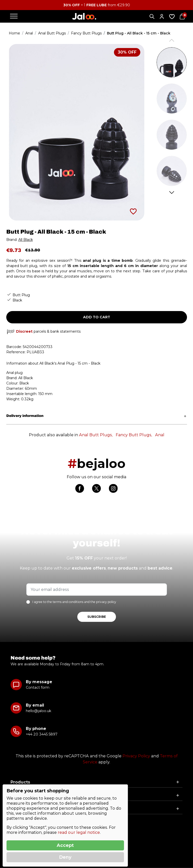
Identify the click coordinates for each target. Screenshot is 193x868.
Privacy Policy (136, 756)
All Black (26, 240)
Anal (160, 435)
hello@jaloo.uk (39, 711)
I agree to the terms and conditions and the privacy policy (74, 602)
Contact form (38, 687)
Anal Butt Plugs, (96, 435)
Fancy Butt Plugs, (134, 435)
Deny (65, 857)
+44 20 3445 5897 (42, 734)
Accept (65, 845)
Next (172, 192)
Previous (172, 40)
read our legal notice (79, 832)
